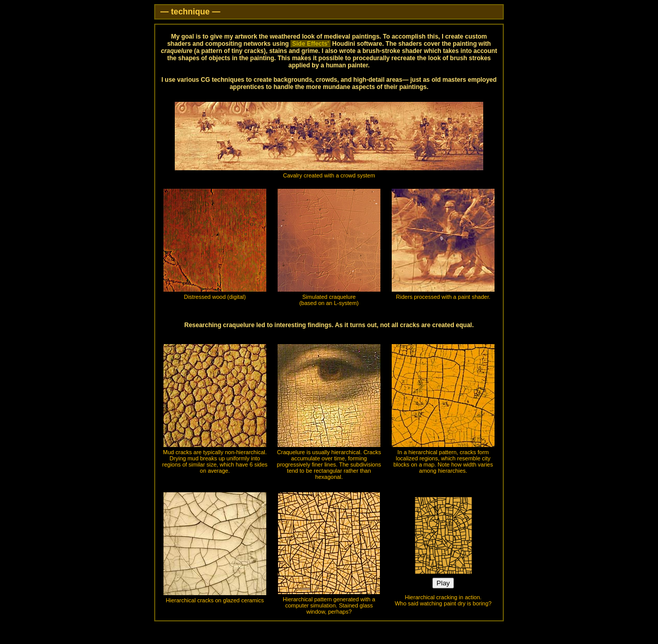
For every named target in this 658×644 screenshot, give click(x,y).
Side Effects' (310, 44)
